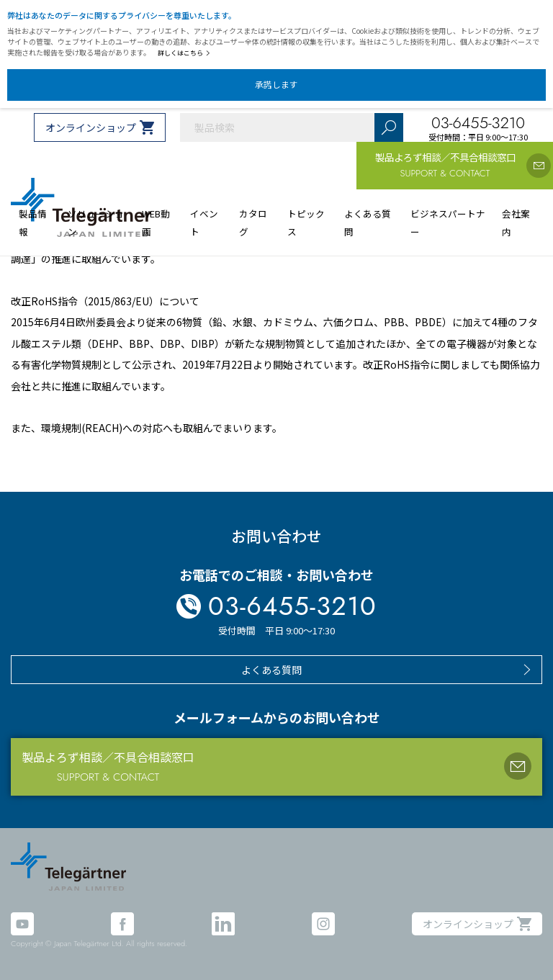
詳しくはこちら (184, 53)
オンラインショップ (91, 127)
